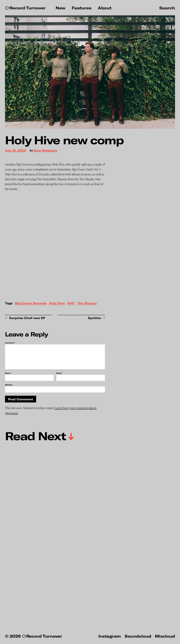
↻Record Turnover (25, 8)
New (60, 8)
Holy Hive (57, 303)
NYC (71, 303)
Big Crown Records (31, 303)
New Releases (45, 151)
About (105, 8)
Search (167, 8)
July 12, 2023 (15, 151)
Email (59, 373)
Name (8, 373)
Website (9, 385)
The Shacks (87, 303)
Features (82, 8)
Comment (10, 343)
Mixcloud (165, 636)
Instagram (110, 636)
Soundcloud (138, 636)
